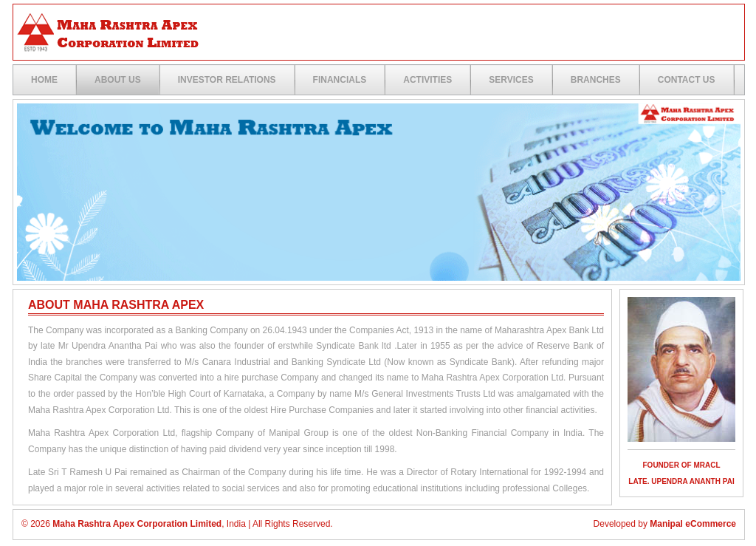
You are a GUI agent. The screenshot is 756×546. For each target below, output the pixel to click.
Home (44, 80)
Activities (427, 80)
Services (511, 80)
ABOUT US (118, 80)
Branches (596, 80)
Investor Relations (227, 80)
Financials (340, 80)
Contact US (687, 80)
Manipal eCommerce (693, 524)
